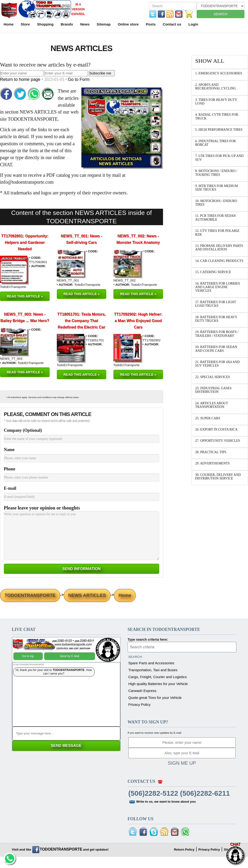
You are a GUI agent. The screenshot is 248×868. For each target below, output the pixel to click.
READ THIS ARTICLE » (25, 296)
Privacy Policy (140, 704)
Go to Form (79, 79)
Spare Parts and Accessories (151, 663)
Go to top (28, 656)
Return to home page (21, 79)
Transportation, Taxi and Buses (153, 670)
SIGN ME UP (182, 763)
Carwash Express (142, 691)
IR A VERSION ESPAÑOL (78, 9)
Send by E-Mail (70, 656)
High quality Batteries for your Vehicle (158, 684)
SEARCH (221, 14)
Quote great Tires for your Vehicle (155, 698)
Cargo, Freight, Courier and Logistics (158, 677)
